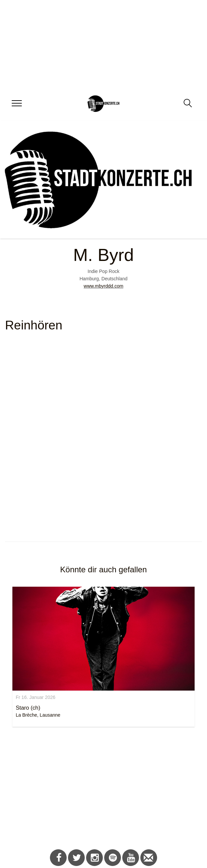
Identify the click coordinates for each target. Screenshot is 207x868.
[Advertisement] (101, 789)
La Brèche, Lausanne (38, 715)
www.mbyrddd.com (103, 286)
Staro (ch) (28, 708)
